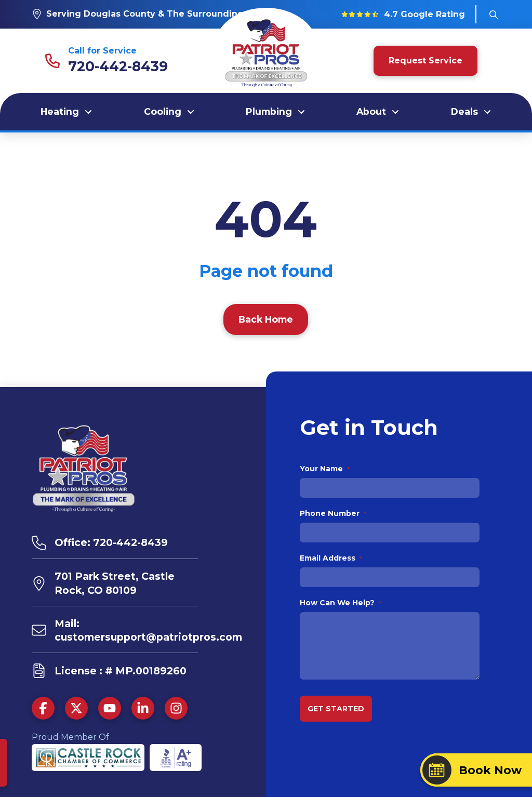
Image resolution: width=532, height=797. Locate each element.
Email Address (331, 558)
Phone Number (333, 513)
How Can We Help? (341, 603)
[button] (494, 15)
